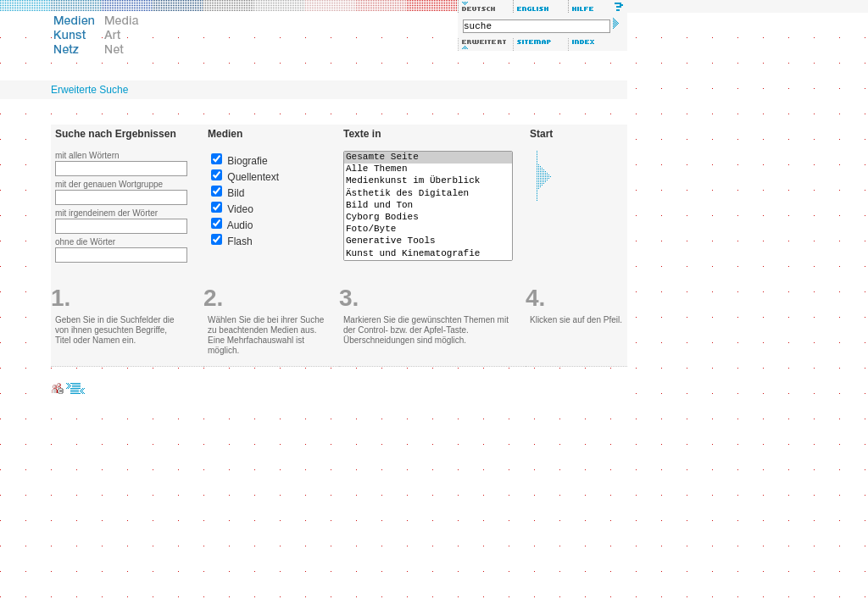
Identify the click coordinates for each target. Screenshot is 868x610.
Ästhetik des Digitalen (428, 194)
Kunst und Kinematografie (428, 254)
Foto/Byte (428, 230)
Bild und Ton (428, 206)
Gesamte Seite (428, 158)
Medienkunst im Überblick (428, 181)
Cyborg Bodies (428, 218)
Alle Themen (428, 169)
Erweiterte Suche (89, 90)
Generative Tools (428, 241)
